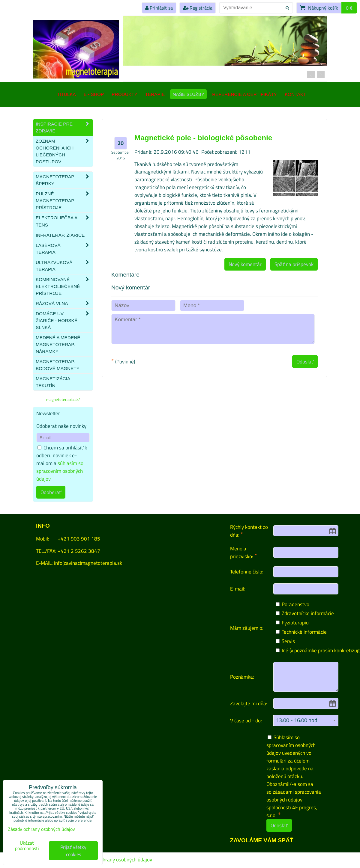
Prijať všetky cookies (73, 851)
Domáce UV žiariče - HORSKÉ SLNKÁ (64, 320)
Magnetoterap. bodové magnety (58, 365)
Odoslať (305, 361)
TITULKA (66, 94)
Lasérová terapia (64, 249)
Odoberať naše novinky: (62, 426)
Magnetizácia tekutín (53, 382)
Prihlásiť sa (159, 8)
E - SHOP (94, 94)
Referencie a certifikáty (244, 94)
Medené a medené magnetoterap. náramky (58, 344)
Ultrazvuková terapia (64, 266)
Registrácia (198, 8)
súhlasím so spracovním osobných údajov (60, 471)
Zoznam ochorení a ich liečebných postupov (64, 151)
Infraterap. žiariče (60, 235)
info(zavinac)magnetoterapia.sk (88, 563)
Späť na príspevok (294, 264)
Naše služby (188, 94)
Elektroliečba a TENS (64, 221)
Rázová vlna (64, 303)
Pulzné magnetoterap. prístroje (64, 201)
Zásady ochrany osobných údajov (117, 860)
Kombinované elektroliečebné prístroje (64, 286)
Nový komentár (245, 264)
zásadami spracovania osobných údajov (294, 796)
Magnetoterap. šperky (64, 180)
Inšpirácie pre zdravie (64, 127)
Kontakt (295, 94)
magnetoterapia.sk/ (63, 399)
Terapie (155, 94)
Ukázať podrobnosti (27, 846)
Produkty (124, 94)
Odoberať (51, 492)
